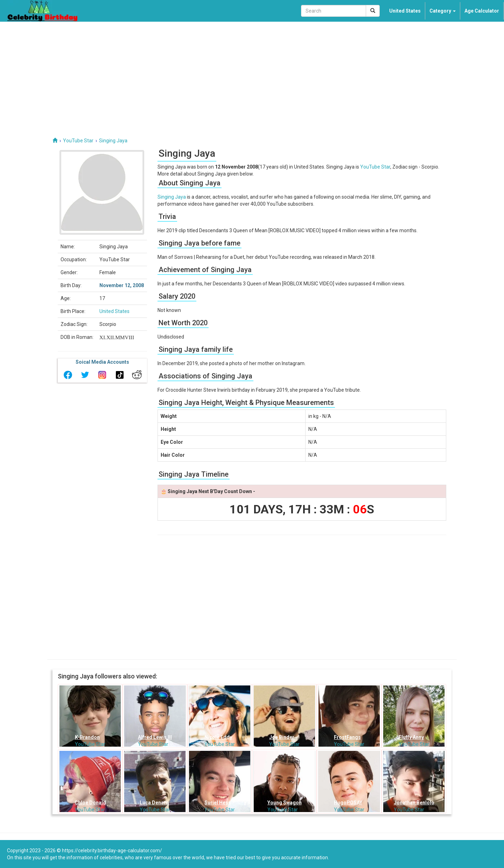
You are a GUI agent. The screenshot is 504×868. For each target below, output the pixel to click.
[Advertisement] (252, 74)
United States (405, 11)
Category (443, 11)
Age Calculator (482, 11)
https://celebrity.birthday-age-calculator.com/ (112, 851)
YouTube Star (375, 167)
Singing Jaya (172, 197)
